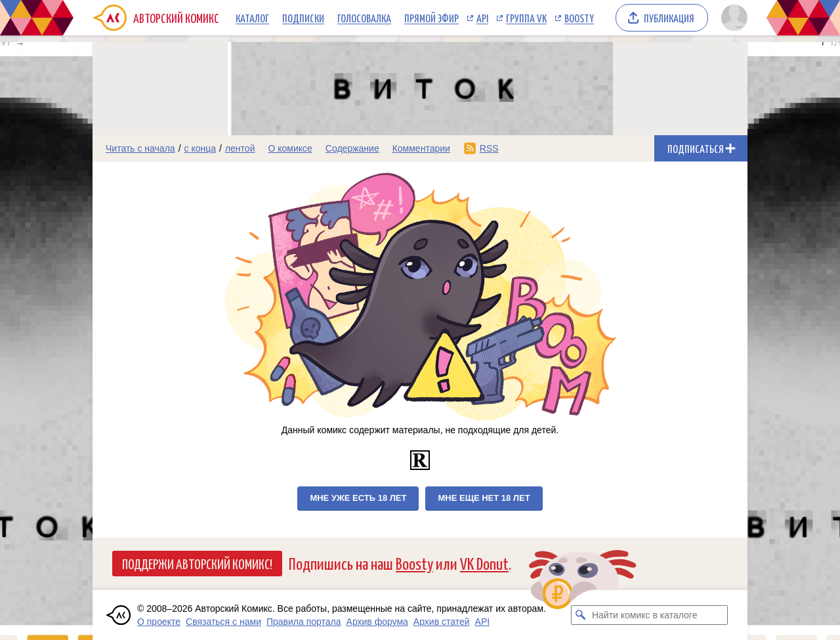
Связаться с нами (223, 622)
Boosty (579, 18)
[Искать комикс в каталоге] (581, 615)
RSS (489, 148)
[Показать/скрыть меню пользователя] (732, 18)
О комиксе (290, 148)
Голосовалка (364, 18)
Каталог (252, 18)
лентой (240, 148)
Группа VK (526, 18)
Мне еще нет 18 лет (484, 498)
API (482, 18)
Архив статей (442, 622)
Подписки (303, 18)
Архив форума (377, 622)
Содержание (352, 148)
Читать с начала (140, 148)
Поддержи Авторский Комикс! (197, 563)
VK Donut (484, 563)
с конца (200, 148)
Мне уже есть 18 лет (358, 498)
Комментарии (421, 148)
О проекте (159, 622)
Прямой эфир (431, 18)
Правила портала (304, 622)
